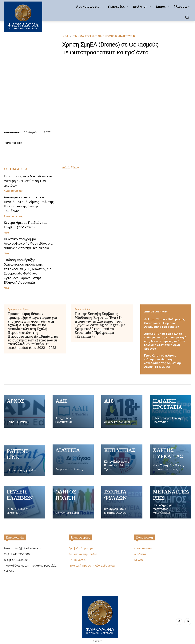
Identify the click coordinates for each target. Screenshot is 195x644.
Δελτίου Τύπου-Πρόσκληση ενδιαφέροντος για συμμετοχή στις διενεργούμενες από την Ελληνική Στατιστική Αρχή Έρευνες (165, 341)
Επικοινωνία (15, 537)
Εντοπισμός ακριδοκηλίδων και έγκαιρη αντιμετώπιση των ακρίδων (28, 181)
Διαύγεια (140, 554)
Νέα (65, 36)
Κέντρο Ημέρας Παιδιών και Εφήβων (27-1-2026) (25, 225)
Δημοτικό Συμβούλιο (83, 554)
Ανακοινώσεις (13, 191)
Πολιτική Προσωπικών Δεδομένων (92, 565)
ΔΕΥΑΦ (139, 560)
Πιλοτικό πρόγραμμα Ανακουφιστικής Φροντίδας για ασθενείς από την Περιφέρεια (28, 244)
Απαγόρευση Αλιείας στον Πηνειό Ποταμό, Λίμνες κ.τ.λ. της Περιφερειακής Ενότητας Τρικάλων (29, 204)
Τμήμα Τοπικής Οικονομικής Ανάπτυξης (104, 36)
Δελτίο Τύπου (71, 167)
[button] (187, 17)
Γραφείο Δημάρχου (82, 548)
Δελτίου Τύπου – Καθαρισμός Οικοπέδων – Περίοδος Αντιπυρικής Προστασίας (165, 323)
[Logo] (100, 616)
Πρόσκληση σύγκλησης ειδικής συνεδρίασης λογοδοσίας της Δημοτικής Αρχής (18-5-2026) (163, 361)
